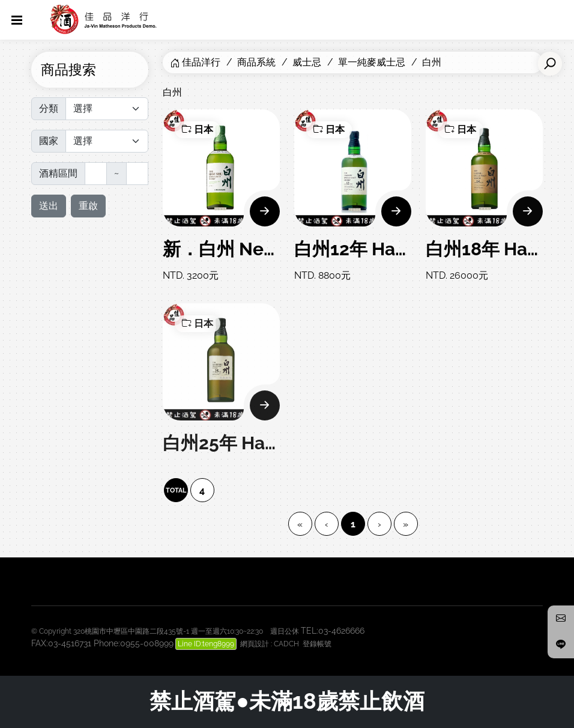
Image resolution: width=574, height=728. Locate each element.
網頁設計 (255, 644)
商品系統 (256, 62)
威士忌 (307, 62)
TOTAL (176, 490)
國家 (49, 141)
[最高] (137, 174)
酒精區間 (58, 173)
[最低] (96, 174)
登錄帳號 (317, 644)
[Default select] (107, 109)
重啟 (88, 206)
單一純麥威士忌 (372, 62)
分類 (49, 108)
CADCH (286, 644)
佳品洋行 (201, 62)
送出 (49, 206)
